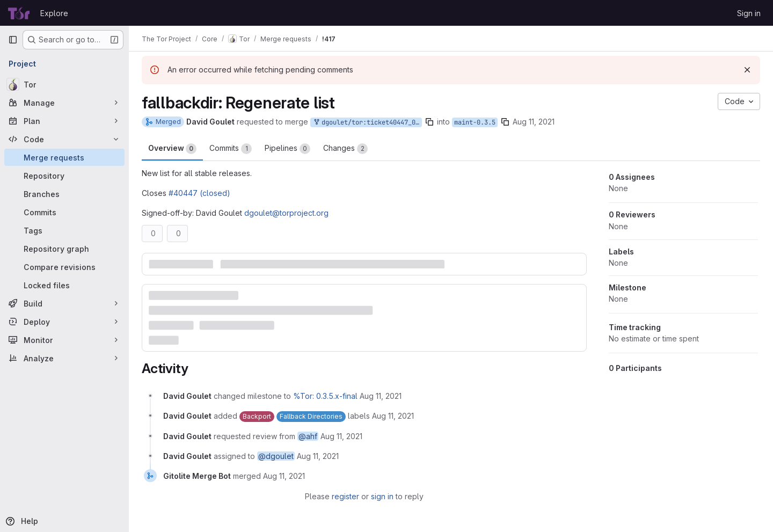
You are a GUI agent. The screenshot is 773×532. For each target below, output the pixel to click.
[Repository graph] (64, 249)
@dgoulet (276, 456)
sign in (382, 496)
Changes (345, 149)
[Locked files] (64, 285)
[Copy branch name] (429, 122)
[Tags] (64, 230)
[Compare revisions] (64, 267)
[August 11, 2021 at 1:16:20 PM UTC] (284, 476)
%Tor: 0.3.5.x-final (325, 396)
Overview (172, 149)
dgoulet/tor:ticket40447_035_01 (367, 123)
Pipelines (287, 149)
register (345, 496)
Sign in (749, 13)
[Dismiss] (747, 70)
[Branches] (64, 194)
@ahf (308, 436)
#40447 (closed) (199, 193)
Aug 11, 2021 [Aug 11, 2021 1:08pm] (534, 122)
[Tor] (64, 84)
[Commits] (64, 212)
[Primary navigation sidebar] (13, 40)
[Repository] (64, 176)
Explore (54, 13)
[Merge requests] (64, 157)
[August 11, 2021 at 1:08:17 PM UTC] (381, 396)
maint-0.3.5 (475, 122)
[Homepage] (19, 13)
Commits (231, 149)
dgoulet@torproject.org (286, 213)
